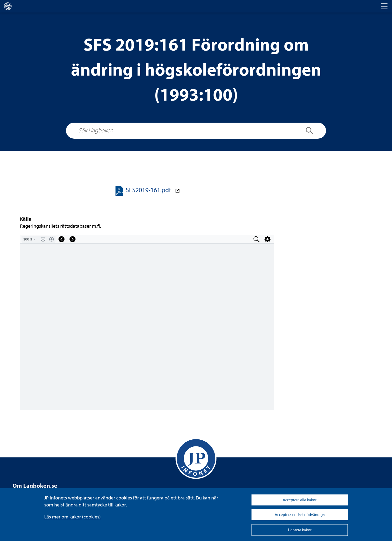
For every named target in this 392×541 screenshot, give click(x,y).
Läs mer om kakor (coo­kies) (72, 517)
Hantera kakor (300, 530)
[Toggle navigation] (384, 6)
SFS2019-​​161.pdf (149, 190)
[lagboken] (8, 6)
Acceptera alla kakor (300, 500)
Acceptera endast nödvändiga (300, 515)
